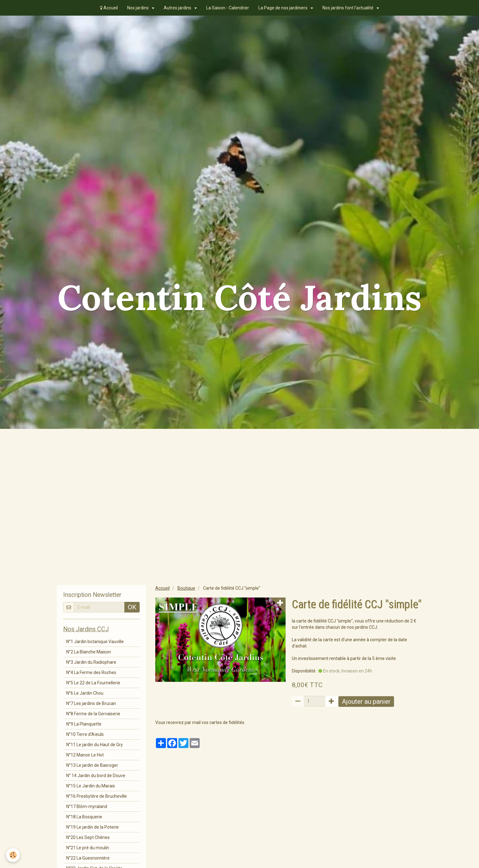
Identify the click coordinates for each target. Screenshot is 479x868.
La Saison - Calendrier (228, 8)
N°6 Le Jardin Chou (85, 693)
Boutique (186, 588)
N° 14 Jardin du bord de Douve (96, 776)
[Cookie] (13, 855)
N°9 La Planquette (84, 724)
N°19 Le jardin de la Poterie (92, 827)
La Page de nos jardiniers (283, 8)
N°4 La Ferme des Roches (91, 672)
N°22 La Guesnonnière (88, 858)
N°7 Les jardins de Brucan (91, 703)
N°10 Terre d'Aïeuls (85, 734)
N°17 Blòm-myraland (87, 806)
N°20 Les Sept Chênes (88, 837)
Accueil (109, 8)
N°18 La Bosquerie (84, 817)
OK (132, 607)
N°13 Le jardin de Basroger (92, 765)
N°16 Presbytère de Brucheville (97, 796)
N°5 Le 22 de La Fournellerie (93, 683)
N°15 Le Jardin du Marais (91, 786)
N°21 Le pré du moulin (88, 848)
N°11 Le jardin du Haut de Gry (95, 745)
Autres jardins (178, 8)
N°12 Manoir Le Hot (85, 755)
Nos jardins (138, 8)
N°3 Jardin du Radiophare (91, 662)
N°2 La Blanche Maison (89, 652)
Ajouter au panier (366, 702)
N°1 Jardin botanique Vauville (95, 642)
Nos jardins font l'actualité (348, 8)
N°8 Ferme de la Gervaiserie (93, 714)
